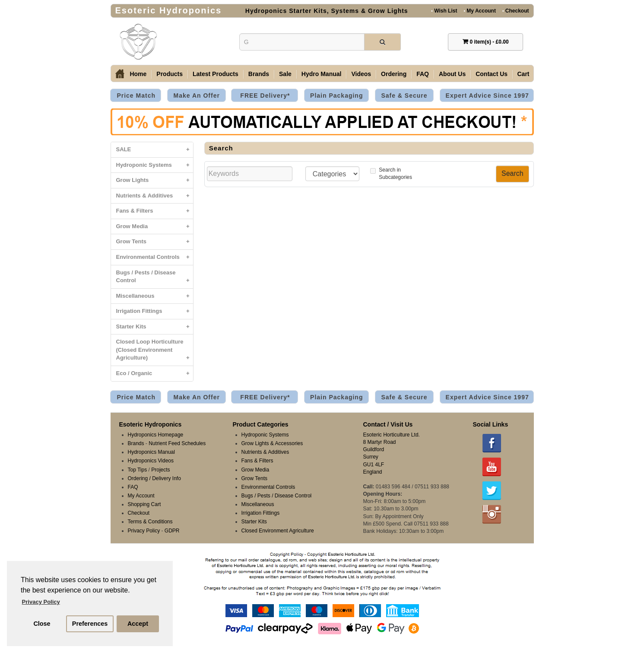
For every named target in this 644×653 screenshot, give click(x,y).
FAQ (423, 74)
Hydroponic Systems (155, 165)
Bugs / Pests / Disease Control (155, 279)
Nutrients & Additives (155, 196)
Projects (160, 470)
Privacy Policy (144, 531)
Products (170, 74)
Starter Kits (155, 327)
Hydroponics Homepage (156, 435)
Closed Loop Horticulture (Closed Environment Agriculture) (155, 352)
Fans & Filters (155, 211)
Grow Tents (155, 242)
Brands (259, 74)
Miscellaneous (155, 296)
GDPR (172, 531)
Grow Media (155, 227)
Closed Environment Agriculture (278, 531)
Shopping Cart (144, 504)
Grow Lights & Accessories (272, 443)
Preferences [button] (90, 624)
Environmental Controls (155, 257)
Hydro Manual (322, 74)
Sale (285, 74)
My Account (479, 11)
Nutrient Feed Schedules (177, 443)
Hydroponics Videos (151, 461)
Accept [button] (138, 624)
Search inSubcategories (391, 174)
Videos (361, 74)
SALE (155, 150)
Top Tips (138, 470)
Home (138, 74)
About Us (452, 74)
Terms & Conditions (150, 522)
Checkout (516, 11)
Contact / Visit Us (388, 424)
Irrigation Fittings (155, 311)
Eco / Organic (155, 374)
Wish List (444, 11)
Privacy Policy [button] (41, 602)
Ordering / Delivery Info (154, 478)
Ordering (394, 74)
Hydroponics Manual (151, 452)
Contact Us (492, 74)
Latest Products (216, 74)
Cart (523, 74)
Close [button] (42, 624)
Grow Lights (155, 180)
